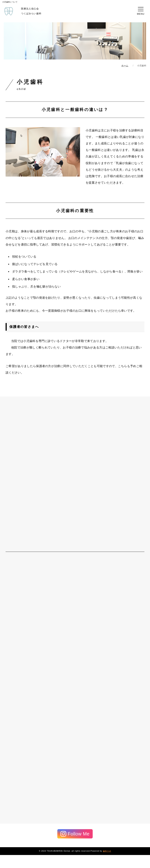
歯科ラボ (107, 851)
